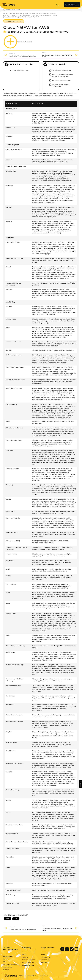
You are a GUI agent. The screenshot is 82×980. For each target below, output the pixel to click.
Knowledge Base (28, 965)
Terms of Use (46, 960)
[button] (81, 784)
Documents (45, 962)
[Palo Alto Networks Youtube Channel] (76, 950)
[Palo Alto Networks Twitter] (72, 950)
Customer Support (29, 960)
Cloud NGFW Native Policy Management (17, 15)
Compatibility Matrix (10, 964)
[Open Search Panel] (58, 5)
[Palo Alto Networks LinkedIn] (67, 950)
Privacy (44, 954)
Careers (25, 957)
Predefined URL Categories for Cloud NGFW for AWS (22, 17)
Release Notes (8, 956)
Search (6, 959)
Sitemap (6, 970)
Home (5, 13)
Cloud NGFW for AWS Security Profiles (44, 15)
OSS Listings (8, 967)
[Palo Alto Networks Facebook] (63, 950)
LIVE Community (28, 962)
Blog (5, 962)
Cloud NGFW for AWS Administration (36, 13)
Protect (52, 13)
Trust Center (46, 957)
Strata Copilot (72, 5)
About (24, 954)
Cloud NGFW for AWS (16, 13)
